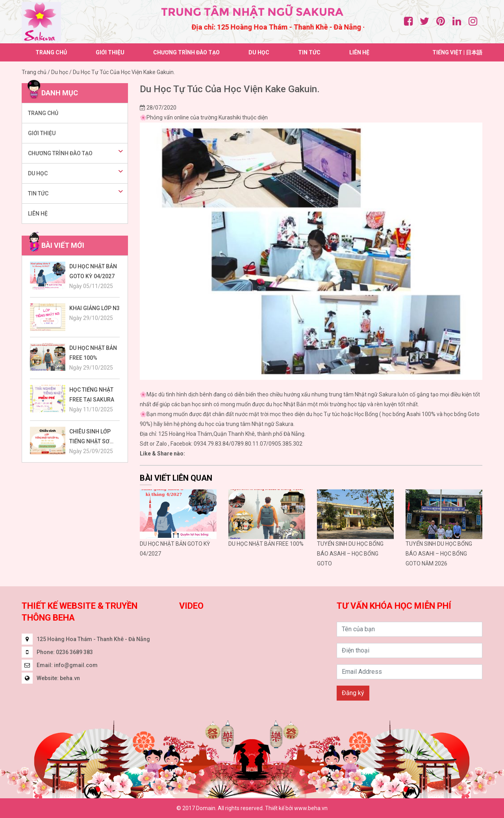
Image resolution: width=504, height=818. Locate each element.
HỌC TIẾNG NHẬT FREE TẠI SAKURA (92, 395)
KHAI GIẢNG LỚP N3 (94, 308)
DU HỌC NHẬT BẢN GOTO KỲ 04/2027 (93, 271)
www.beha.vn (311, 808)
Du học (259, 52)
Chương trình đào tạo (186, 52)
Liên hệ (359, 52)
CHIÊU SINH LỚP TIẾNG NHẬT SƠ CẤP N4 (90, 437)
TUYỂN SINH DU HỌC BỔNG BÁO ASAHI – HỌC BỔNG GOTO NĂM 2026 (439, 554)
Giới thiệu (110, 52)
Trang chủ (51, 52)
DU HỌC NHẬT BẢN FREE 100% (266, 544)
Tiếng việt (447, 52)
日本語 (474, 52)
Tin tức (309, 52)
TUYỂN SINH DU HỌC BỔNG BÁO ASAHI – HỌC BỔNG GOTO (350, 554)
